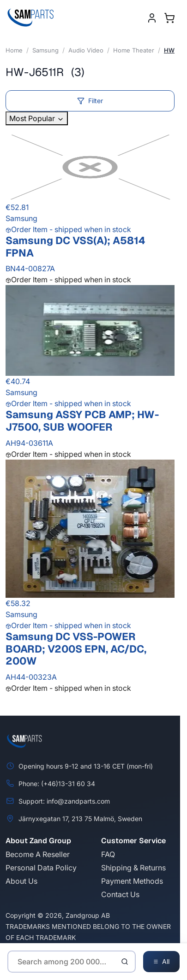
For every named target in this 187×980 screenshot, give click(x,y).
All (161, 962)
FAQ (108, 854)
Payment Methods (132, 881)
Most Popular (37, 118)
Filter (90, 101)
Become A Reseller (38, 854)
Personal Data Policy (41, 868)
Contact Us (120, 894)
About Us (21, 881)
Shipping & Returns (133, 868)
